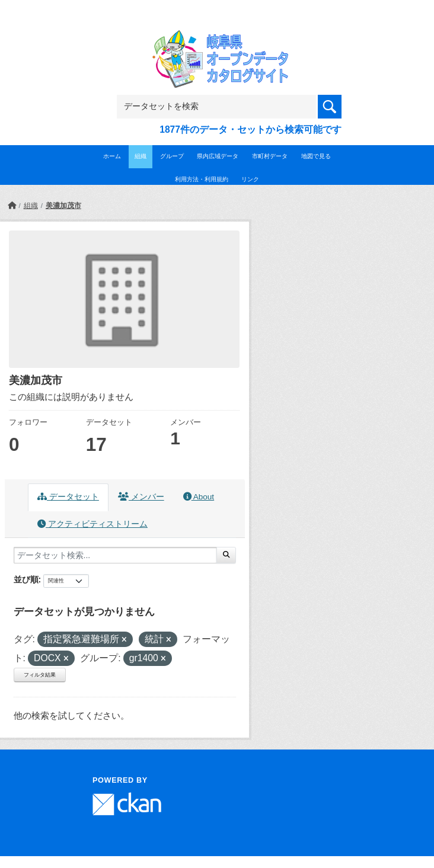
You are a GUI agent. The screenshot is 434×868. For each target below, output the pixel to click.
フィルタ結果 (40, 675)
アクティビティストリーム (92, 524)
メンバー (141, 497)
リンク (250, 179)
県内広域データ (218, 156)
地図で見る (316, 156)
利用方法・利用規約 (202, 179)
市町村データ (270, 156)
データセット (68, 497)
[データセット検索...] (115, 555)
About (199, 497)
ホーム (112, 156)
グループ (172, 156)
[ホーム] (12, 206)
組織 (141, 156)
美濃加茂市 (63, 206)
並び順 (26, 579)
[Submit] (226, 555)
